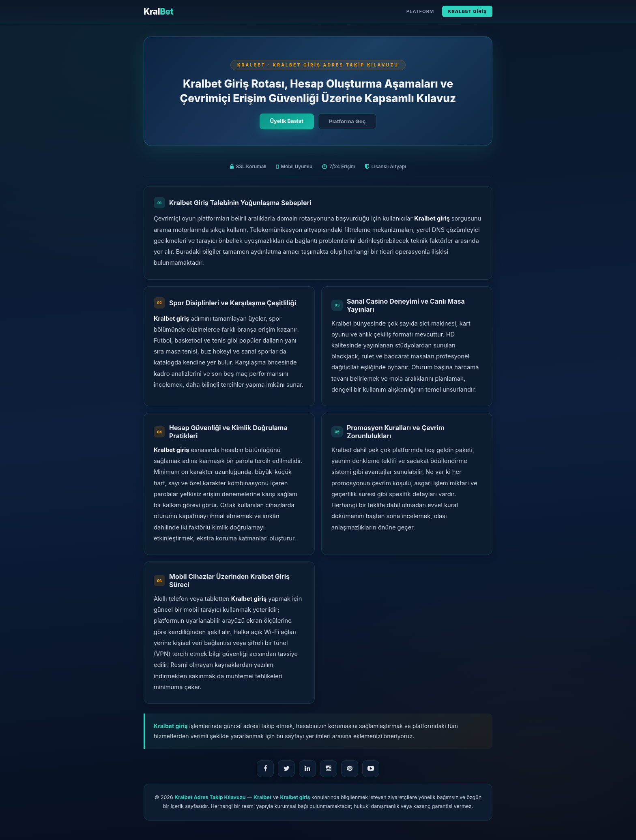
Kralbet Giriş (467, 11)
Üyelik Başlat (287, 121)
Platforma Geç (347, 121)
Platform (420, 11)
